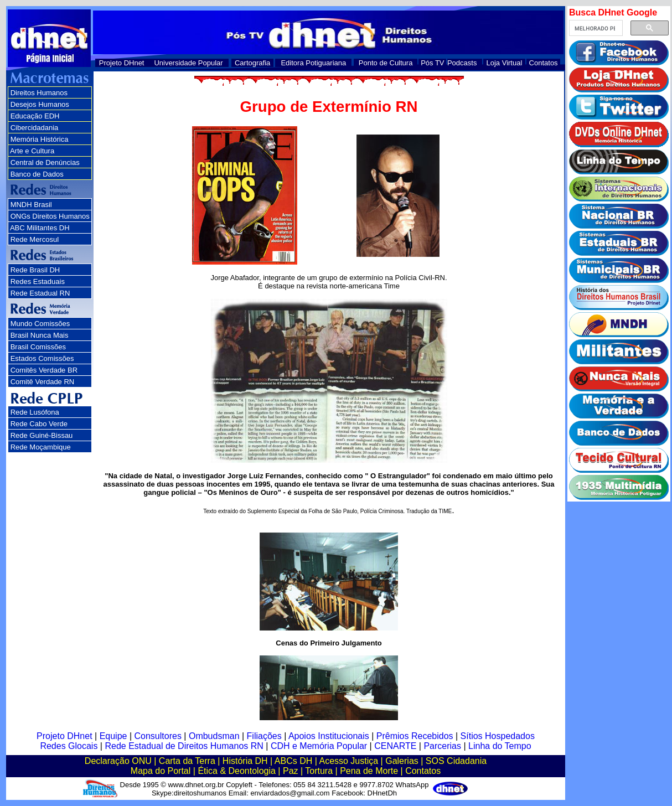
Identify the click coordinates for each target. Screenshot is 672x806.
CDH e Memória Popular (319, 746)
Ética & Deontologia (237, 771)
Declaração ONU (118, 761)
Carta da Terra (187, 761)
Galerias (402, 761)
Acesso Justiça (348, 761)
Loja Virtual (505, 63)
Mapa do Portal (161, 771)
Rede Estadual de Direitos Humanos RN (184, 746)
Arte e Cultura (32, 151)
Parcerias (442, 746)
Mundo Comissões (40, 324)
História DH (245, 761)
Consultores (158, 736)
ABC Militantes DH (40, 228)
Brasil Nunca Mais (40, 335)
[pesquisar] (595, 28)
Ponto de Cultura (386, 63)
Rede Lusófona (35, 412)
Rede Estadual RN (40, 293)
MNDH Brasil (31, 205)
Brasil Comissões (38, 347)
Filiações (264, 736)
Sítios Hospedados (498, 736)
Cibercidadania (35, 128)
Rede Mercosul (35, 239)
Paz (291, 771)
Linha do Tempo (500, 746)
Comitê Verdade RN (43, 382)
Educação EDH (35, 116)
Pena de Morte (369, 771)
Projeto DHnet (122, 63)
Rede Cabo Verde (39, 424)
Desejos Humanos (40, 104)
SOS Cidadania (456, 761)
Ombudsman (214, 736)
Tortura (319, 771)
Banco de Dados (37, 174)
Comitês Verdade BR (44, 370)
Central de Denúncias (45, 162)
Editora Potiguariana (313, 63)
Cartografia (252, 63)
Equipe (113, 736)
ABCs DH (293, 761)
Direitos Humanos (39, 93)
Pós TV (432, 63)
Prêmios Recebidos (415, 736)
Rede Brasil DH (35, 270)
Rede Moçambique (41, 447)
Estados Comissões (42, 358)
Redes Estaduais (38, 281)
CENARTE (395, 746)
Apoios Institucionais (329, 736)
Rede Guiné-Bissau (42, 435)
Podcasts (462, 63)
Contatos (544, 63)
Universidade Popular (188, 63)
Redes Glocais (69, 746)
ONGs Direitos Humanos (50, 216)
